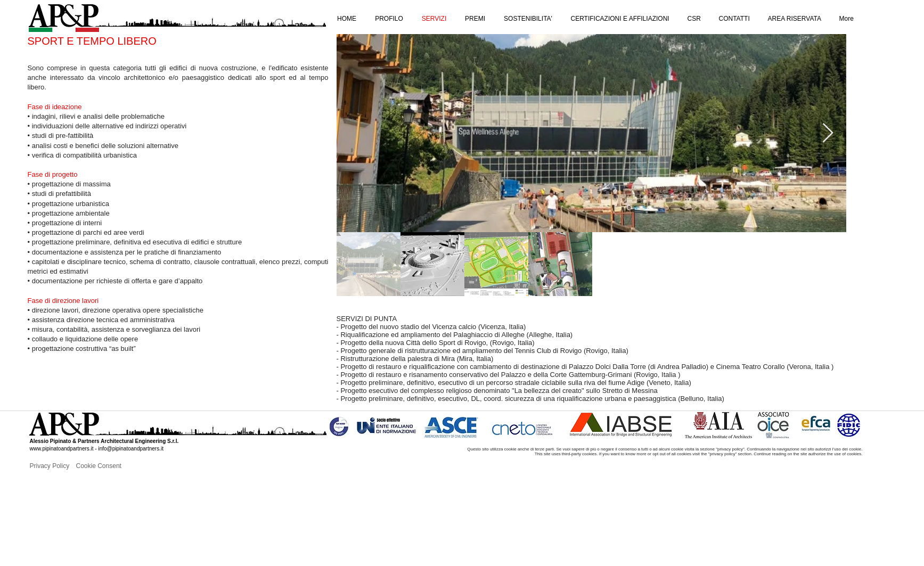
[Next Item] (828, 133)
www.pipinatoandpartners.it (62, 449)
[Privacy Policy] (65, 466)
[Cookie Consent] (111, 466)
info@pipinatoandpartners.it (130, 449)
